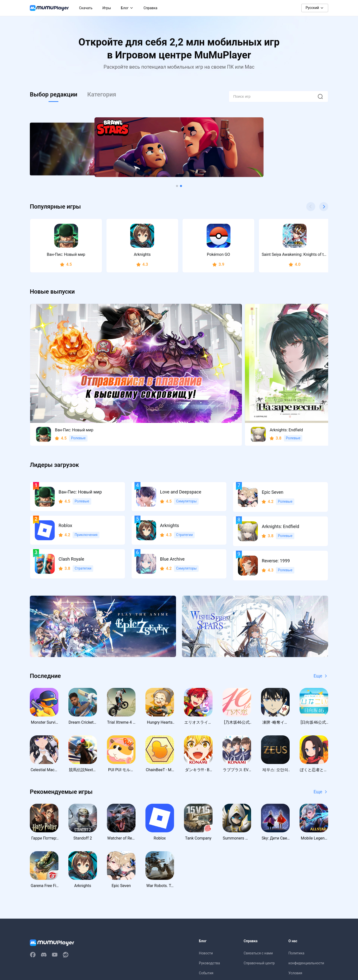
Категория (102, 94)
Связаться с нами (258, 887)
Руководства (209, 897)
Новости (206, 887)
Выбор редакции (54, 94)
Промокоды (209, 917)
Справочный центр (259, 897)
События (206, 907)
